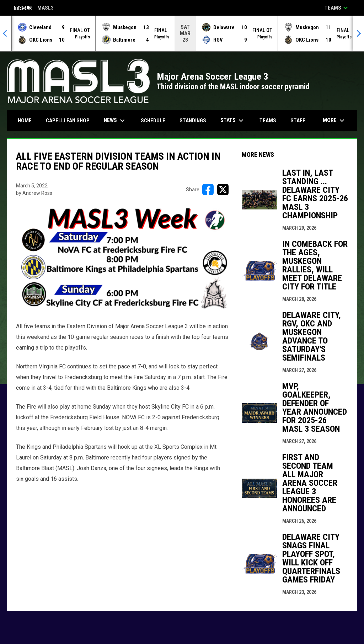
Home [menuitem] (25, 121)
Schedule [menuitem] (153, 121)
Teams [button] (337, 8)
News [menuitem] (115, 121)
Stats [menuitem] (233, 121)
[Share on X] (223, 190)
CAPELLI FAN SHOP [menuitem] (70, 120)
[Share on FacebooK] (208, 190)
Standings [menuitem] (193, 121)
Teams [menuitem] (268, 121)
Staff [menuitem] (298, 121)
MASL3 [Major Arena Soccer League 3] (34, 8)
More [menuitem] (334, 121)
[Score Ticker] (182, 33)
